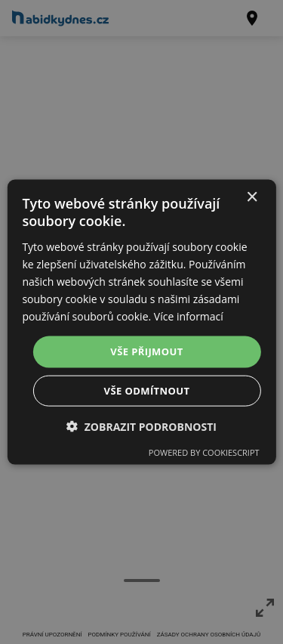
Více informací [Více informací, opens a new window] (189, 316)
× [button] (252, 198)
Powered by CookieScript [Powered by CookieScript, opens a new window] (204, 452)
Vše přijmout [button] (146, 351)
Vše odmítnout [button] (147, 390)
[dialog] (141, 322)
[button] (141, 426)
